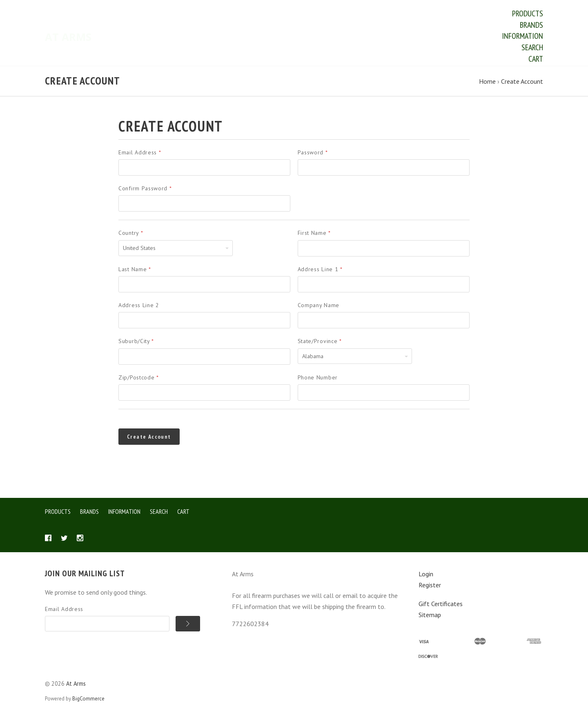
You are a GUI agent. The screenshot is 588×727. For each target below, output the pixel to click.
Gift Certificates (441, 611)
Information (522, 36)
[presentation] (386, 441)
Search (532, 47)
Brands (531, 25)
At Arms (76, 691)
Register (430, 592)
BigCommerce (88, 706)
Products (528, 13)
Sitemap (430, 622)
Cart (536, 59)
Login (426, 582)
